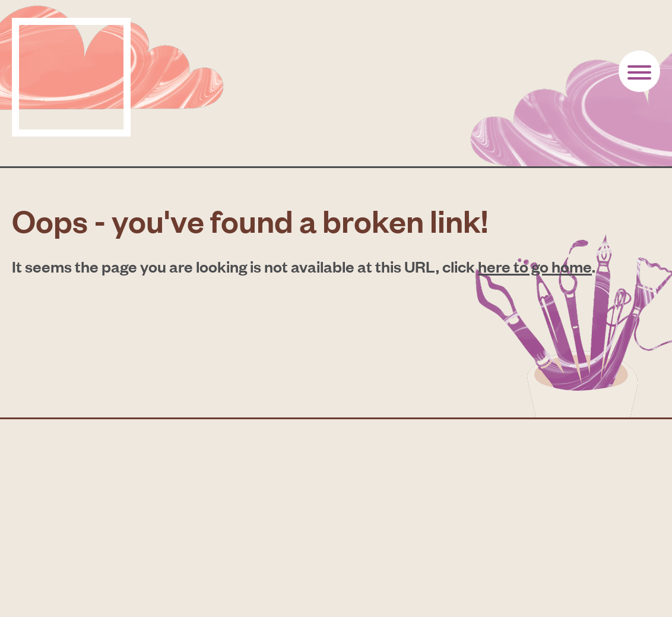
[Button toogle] (639, 71)
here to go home (535, 266)
